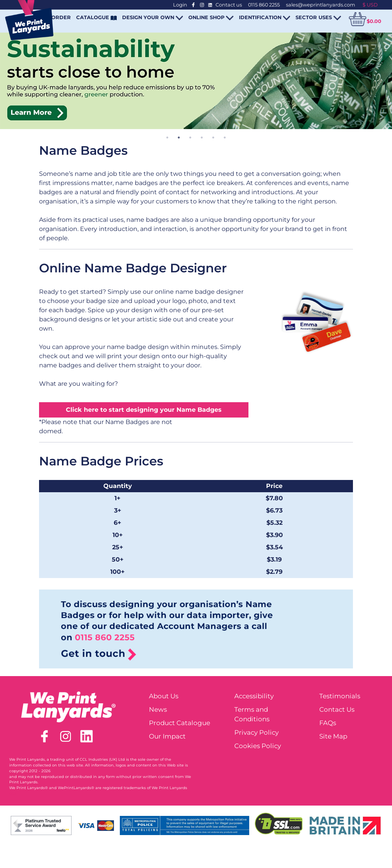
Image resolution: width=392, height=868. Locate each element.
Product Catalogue (180, 723)
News (158, 709)
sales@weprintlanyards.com (321, 5)
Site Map (333, 736)
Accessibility (254, 696)
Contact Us (337, 709)
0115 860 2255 (264, 5)
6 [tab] (225, 138)
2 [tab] (179, 138)
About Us (164, 696)
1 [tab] (167, 138)
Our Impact (167, 736)
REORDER (57, 17)
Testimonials (340, 696)
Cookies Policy (258, 746)
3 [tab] (190, 138)
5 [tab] (213, 138)
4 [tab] (202, 138)
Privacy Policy (256, 732)
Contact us (229, 5)
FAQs (328, 723)
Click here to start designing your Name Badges (144, 410)
